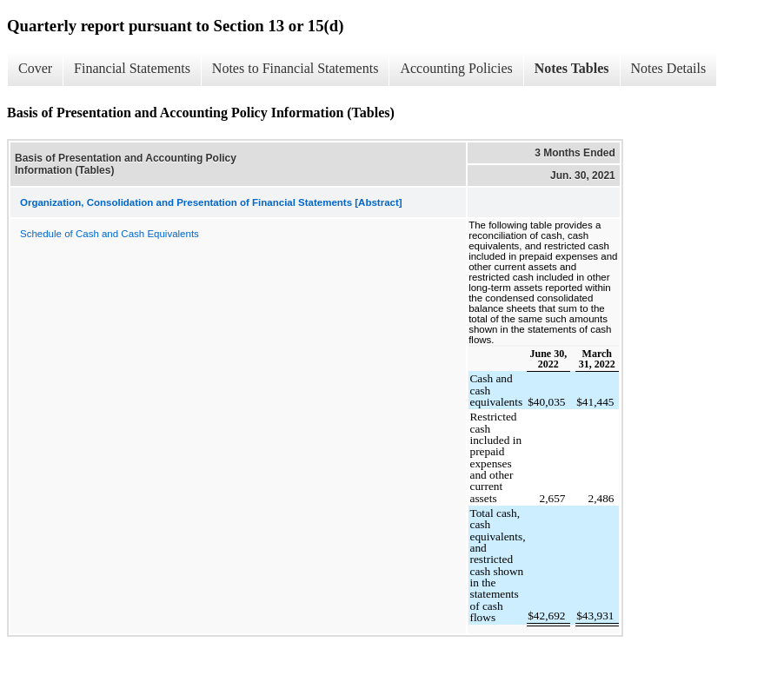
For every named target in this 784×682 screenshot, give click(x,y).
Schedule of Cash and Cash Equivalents (110, 234)
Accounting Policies (456, 68)
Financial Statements (132, 68)
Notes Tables (572, 68)
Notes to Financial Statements (296, 68)
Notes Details (669, 68)
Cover (35, 68)
